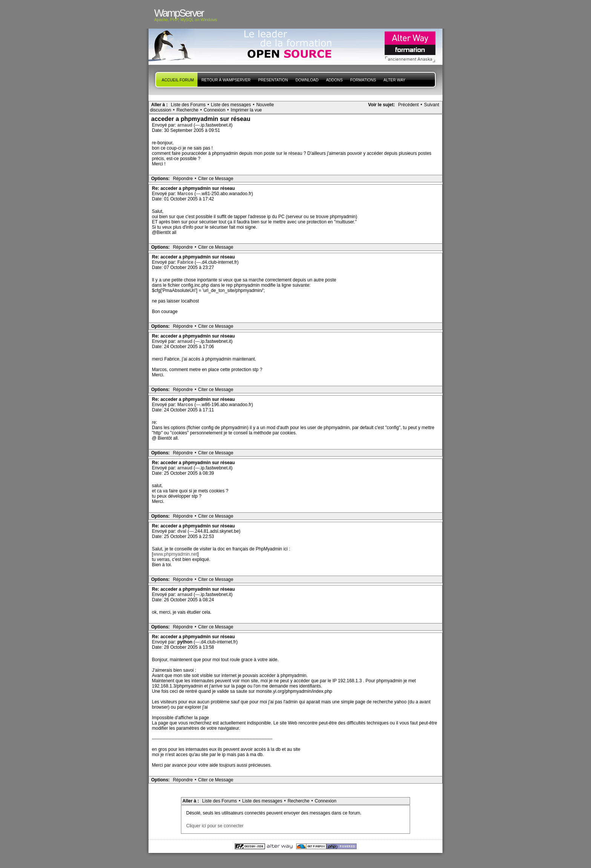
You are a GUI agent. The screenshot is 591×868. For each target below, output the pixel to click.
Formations (363, 80)
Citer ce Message (216, 179)
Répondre (183, 179)
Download (307, 80)
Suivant (432, 105)
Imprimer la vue (246, 110)
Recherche (187, 110)
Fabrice (186, 262)
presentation (273, 80)
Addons (334, 80)
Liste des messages (231, 105)
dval (182, 531)
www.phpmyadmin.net (175, 554)
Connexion (214, 110)
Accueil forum (178, 80)
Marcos (186, 194)
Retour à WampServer (226, 80)
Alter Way (395, 80)
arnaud (185, 125)
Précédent (408, 105)
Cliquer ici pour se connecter (215, 826)
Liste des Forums (188, 105)
